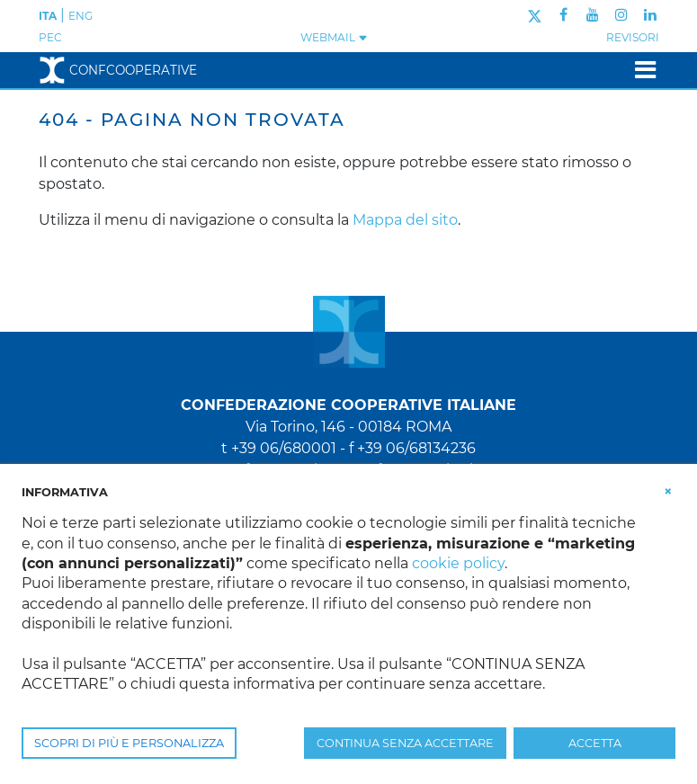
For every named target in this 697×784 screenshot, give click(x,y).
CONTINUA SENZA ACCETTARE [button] (405, 743)
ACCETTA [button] (595, 743)
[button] (668, 491)
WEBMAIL (334, 37)
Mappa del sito (405, 220)
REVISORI (633, 37)
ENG (80, 16)
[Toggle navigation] (640, 70)
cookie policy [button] (458, 563)
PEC (50, 37)
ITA (48, 16)
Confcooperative (118, 70)
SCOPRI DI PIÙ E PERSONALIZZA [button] (129, 743)
